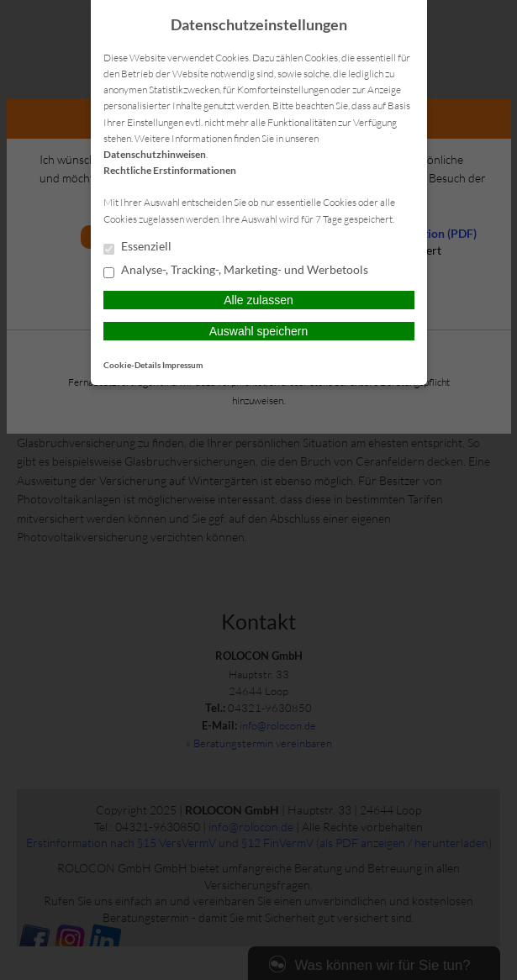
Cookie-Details (132, 365)
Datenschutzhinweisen (155, 154)
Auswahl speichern (259, 331)
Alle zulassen (258, 300)
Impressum (182, 365)
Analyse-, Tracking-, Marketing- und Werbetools (236, 271)
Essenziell (137, 247)
